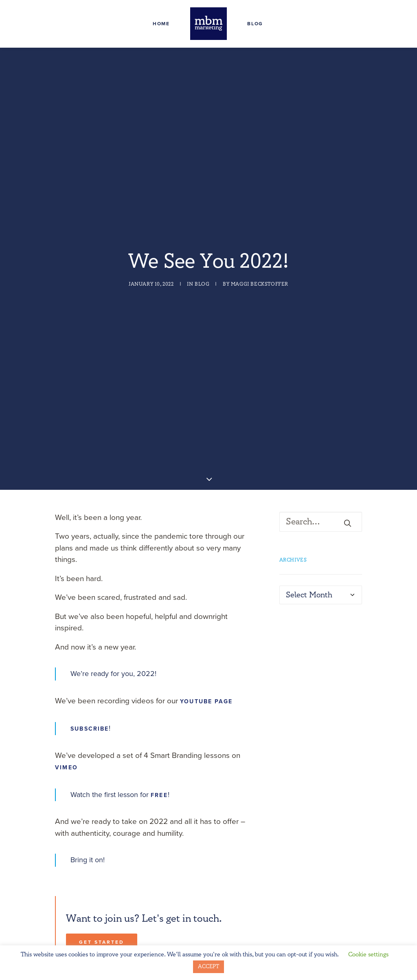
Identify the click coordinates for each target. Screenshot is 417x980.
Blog (255, 24)
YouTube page (206, 682)
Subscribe (90, 710)
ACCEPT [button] (208, 967)
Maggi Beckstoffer (260, 275)
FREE (159, 776)
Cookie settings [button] (368, 955)
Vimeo (66, 748)
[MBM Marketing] (208, 24)
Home (161, 24)
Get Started (102, 923)
